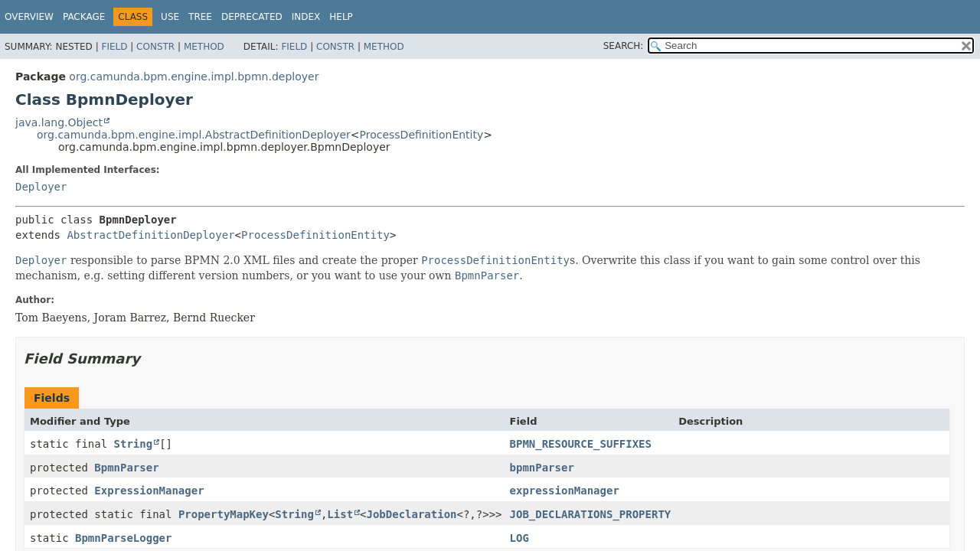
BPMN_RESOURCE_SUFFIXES (581, 444)
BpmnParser (126, 468)
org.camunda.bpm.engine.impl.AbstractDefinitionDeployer (194, 135)
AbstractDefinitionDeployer (150, 235)
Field (114, 47)
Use (170, 17)
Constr (155, 47)
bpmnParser (542, 468)
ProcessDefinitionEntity (422, 135)
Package (84, 17)
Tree (200, 17)
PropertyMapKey (224, 514)
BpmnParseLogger (123, 538)
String (134, 444)
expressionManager (565, 491)
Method (204, 47)
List (340, 514)
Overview (29, 17)
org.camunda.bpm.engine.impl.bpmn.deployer (194, 77)
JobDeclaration (412, 514)
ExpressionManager (149, 491)
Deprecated (252, 17)
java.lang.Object (59, 122)
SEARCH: (624, 46)
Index (306, 17)
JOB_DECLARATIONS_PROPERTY (591, 514)
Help (341, 17)
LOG (519, 538)
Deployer (41, 187)
